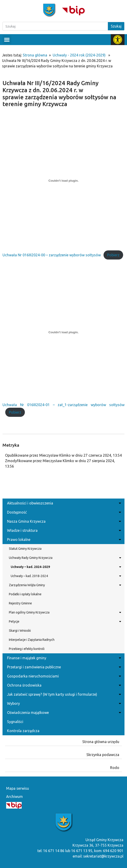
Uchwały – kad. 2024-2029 (65, 567)
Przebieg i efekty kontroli (27, 649)
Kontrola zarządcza (23, 731)
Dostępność (63, 512)
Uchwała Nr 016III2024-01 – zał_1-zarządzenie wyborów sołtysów (63, 405)
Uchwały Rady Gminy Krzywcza (64, 558)
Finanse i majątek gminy (63, 658)
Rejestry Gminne (20, 603)
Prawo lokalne (63, 540)
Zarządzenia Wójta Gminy (64, 585)
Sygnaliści (15, 722)
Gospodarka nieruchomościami (63, 676)
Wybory (63, 703)
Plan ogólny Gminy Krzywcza (64, 612)
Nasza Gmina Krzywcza (63, 521)
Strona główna (35, 55)
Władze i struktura (63, 530)
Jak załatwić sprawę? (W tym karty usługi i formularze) (63, 694)
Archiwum (14, 797)
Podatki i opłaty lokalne (25, 594)
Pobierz (113, 255)
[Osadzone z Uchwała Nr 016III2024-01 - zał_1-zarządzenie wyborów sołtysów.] (63, 332)
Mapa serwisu (18, 788)
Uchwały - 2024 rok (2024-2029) (79, 55)
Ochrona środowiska (63, 685)
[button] (7, 40)
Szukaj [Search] (116, 26)
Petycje (64, 621)
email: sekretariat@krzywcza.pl (98, 856)
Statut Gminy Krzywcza (25, 549)
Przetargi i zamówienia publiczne (63, 667)
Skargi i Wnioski (20, 631)
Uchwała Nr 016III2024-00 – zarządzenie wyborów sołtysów (52, 255)
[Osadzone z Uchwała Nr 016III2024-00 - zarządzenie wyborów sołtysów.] (63, 181)
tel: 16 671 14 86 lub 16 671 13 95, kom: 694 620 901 (80, 851)
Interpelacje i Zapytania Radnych (32, 640)
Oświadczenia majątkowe (63, 713)
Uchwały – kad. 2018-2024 (65, 576)
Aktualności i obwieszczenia (63, 503)
